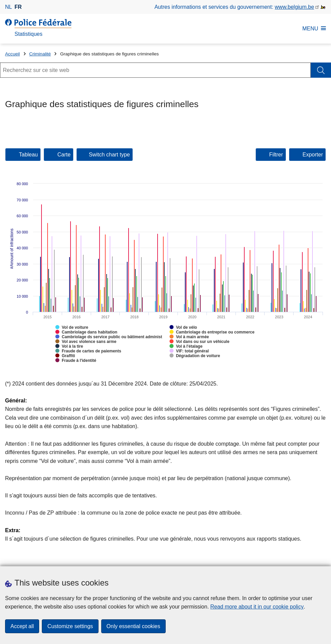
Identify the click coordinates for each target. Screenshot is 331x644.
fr (18, 7)
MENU (314, 29)
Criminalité (40, 54)
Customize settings (70, 626)
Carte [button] (64, 155)
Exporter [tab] (313, 155)
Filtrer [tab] (276, 155)
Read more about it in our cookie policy (257, 607)
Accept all (22, 626)
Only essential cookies (133, 626)
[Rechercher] (321, 70)
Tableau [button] (28, 155)
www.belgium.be (294, 7)
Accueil (12, 54)
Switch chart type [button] (109, 155)
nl (8, 7)
